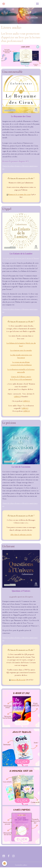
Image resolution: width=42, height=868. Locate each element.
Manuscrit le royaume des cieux (19, 194)
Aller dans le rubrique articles (21, 535)
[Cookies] (5, 863)
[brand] (4, 4)
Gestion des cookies (21, 865)
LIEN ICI (17, 397)
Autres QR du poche (18, 680)
